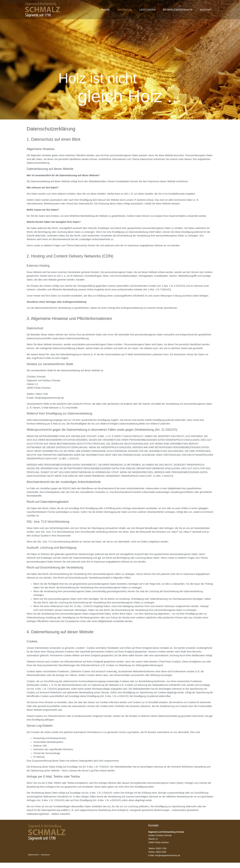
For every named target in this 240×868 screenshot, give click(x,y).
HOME (106, 10)
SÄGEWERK (125, 10)
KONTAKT (206, 10)
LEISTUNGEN (147, 10)
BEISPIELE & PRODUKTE (178, 10)
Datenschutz (33, 855)
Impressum (45, 855)
